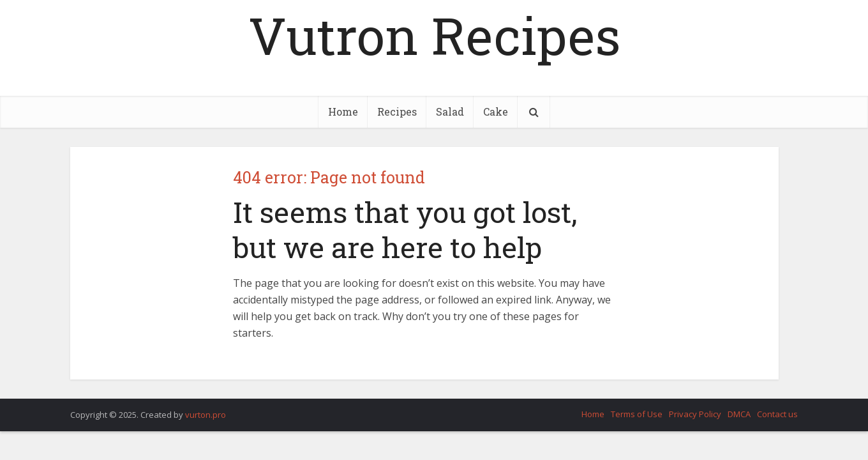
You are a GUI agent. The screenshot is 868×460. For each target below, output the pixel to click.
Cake (496, 111)
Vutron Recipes (434, 35)
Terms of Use (637, 414)
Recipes (397, 111)
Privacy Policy (695, 414)
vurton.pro (206, 415)
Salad (450, 111)
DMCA (739, 414)
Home (343, 111)
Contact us (777, 414)
